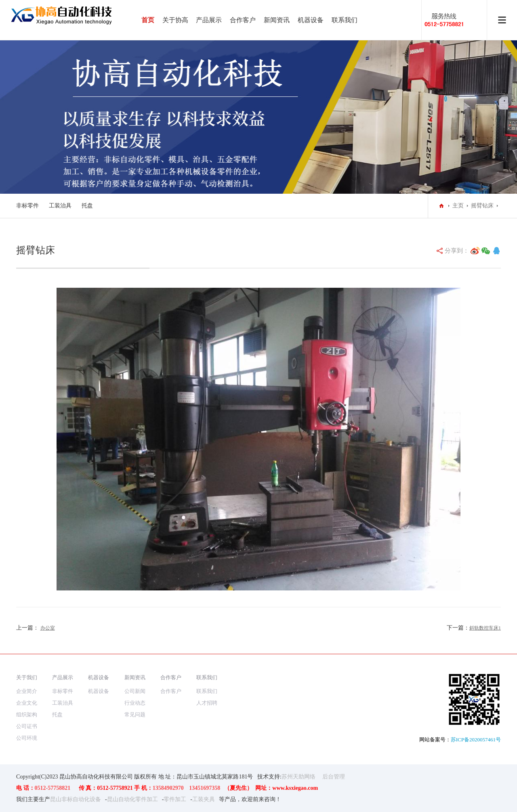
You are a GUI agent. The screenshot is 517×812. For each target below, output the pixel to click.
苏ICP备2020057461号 (476, 740)
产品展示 (209, 20)
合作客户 (243, 20)
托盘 (87, 206)
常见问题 (135, 715)
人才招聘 (207, 703)
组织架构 (27, 715)
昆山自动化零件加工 (132, 799)
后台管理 (334, 777)
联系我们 (345, 20)
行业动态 (135, 703)
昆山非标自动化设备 (76, 799)
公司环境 (27, 738)
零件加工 (175, 799)
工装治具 (60, 206)
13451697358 (205, 788)
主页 (458, 206)
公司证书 (27, 726)
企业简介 (27, 691)
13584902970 (168, 788)
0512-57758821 (53, 788)
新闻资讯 (277, 20)
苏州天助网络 (298, 777)
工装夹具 (204, 799)
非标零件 (27, 206)
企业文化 (27, 703)
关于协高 (175, 20)
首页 (148, 20)
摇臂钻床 (482, 206)
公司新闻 (135, 691)
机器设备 (311, 20)
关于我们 (27, 677)
